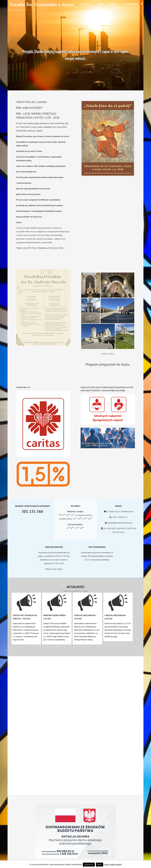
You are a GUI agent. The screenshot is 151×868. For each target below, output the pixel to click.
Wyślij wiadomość (130, 4)
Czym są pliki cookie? (113, 864)
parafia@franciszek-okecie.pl (120, 523)
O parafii (114, 4)
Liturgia (101, 4)
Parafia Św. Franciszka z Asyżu (42, 5)
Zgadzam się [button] (89, 865)
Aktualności (87, 4)
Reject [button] (100, 865)
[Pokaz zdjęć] (108, 354)
